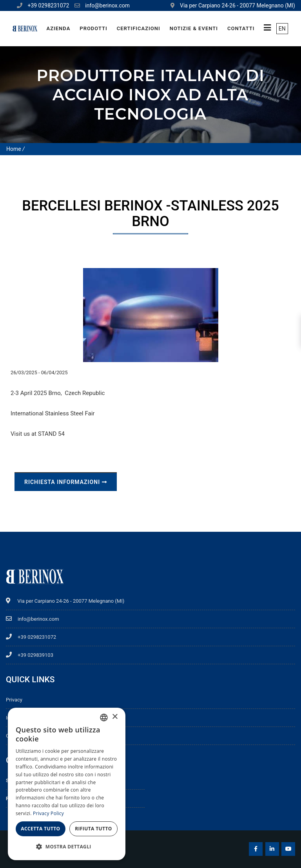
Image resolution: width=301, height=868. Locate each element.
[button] (67, 847)
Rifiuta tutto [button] (93, 829)
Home (14, 149)
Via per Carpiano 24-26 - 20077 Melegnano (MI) (65, 601)
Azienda (58, 28)
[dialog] (67, 784)
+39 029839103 (30, 655)
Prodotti (93, 28)
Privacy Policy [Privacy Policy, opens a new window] (48, 813)
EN (282, 29)
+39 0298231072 (48, 5)
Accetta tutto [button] (40, 829)
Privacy (14, 700)
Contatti (241, 28)
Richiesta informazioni (66, 482)
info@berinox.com (107, 5)
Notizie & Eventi (194, 28)
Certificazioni (139, 28)
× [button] (115, 717)
